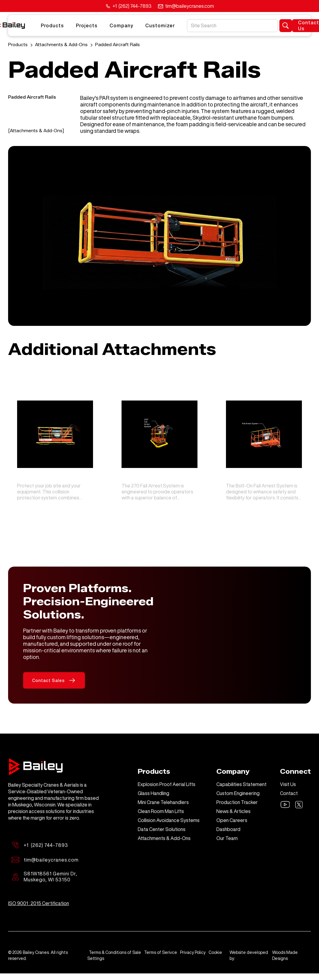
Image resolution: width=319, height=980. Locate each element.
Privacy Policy (193, 952)
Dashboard (228, 829)
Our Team (227, 838)
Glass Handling (153, 793)
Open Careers (232, 820)
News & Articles (233, 811)
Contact (289, 793)
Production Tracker (237, 802)
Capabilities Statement (241, 784)
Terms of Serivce (161, 952)
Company (121, 25)
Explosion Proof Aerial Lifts (167, 784)
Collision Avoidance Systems (169, 820)
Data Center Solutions (162, 829)
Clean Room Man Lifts (161, 811)
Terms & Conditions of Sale (115, 952)
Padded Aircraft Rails (117, 45)
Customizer (160, 25)
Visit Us (288, 784)
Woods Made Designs (285, 955)
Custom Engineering (238, 793)
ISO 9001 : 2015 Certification (39, 903)
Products (52, 25)
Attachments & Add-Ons (61, 45)
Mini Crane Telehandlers (163, 802)
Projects (87, 25)
